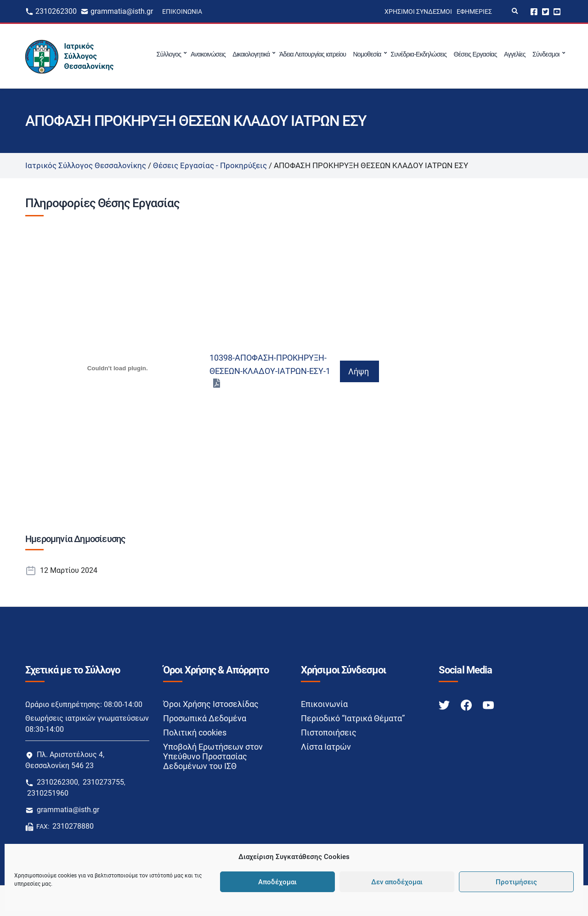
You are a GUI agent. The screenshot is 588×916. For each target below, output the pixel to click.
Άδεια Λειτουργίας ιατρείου (313, 54)
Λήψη (359, 371)
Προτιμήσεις (516, 882)
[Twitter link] (445, 704)
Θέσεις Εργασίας (475, 54)
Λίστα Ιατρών (326, 747)
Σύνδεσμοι (546, 54)
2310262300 (56, 11)
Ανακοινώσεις (208, 54)
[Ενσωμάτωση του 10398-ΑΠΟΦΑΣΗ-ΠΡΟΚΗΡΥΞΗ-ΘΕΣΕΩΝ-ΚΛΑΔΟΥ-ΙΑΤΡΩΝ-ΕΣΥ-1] (117, 368)
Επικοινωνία (182, 11)
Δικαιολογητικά (251, 54)
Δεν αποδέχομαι (397, 882)
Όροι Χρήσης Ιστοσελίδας (211, 704)
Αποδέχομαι (277, 882)
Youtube (557, 11)
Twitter (546, 11)
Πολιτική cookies (195, 732)
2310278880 (73, 826)
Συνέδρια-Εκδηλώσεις (418, 54)
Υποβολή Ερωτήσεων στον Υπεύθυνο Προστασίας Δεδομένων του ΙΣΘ (213, 756)
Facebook (534, 11)
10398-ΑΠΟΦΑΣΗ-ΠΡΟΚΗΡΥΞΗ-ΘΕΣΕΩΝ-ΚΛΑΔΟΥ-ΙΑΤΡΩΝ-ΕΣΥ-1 (270, 364)
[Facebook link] (467, 704)
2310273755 (103, 782)
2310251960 (48, 793)
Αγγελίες (515, 54)
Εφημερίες (474, 11)
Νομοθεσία (367, 54)
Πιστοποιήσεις (329, 732)
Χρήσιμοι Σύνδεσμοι (418, 11)
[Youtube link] (488, 704)
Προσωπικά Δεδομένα (205, 718)
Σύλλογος (169, 54)
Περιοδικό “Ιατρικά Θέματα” (353, 718)
